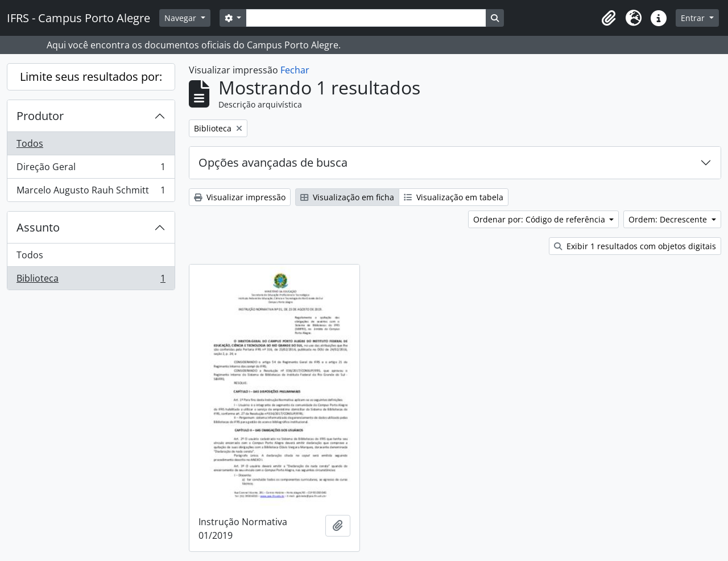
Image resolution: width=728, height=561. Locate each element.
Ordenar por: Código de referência (540, 219)
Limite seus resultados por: (91, 77)
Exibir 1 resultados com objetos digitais (635, 246)
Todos (30, 143)
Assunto (38, 227)
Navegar (181, 18)
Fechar (295, 70)
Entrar (694, 18)
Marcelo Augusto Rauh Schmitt (91, 192)
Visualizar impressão (240, 197)
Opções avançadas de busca (273, 162)
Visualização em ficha (347, 197)
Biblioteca (91, 280)
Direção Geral (91, 169)
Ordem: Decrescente (669, 219)
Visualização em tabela (454, 197)
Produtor (40, 116)
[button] (609, 18)
